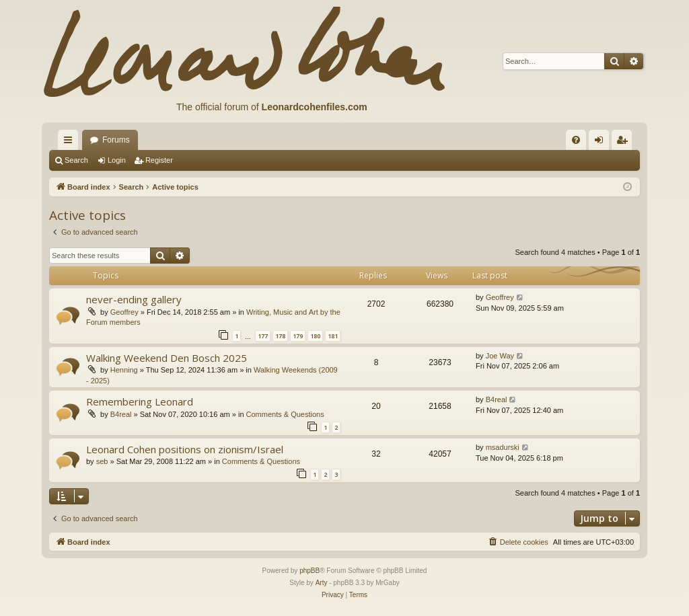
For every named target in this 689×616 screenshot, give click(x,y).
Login (117, 160)
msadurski (503, 447)
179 (298, 336)
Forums (116, 140)
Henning (124, 370)
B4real (121, 414)
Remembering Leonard (140, 401)
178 (280, 336)
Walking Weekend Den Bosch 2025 (167, 358)
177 (263, 336)
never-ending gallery (134, 299)
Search (76, 160)
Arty (322, 583)
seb (102, 461)
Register (159, 160)
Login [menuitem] (602, 143)
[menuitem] (576, 140)
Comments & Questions (285, 414)
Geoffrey (124, 312)
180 (315, 336)
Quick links (71, 143)
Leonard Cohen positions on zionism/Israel (185, 449)
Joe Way (500, 356)
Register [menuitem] (625, 143)
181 (333, 336)
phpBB (310, 571)
